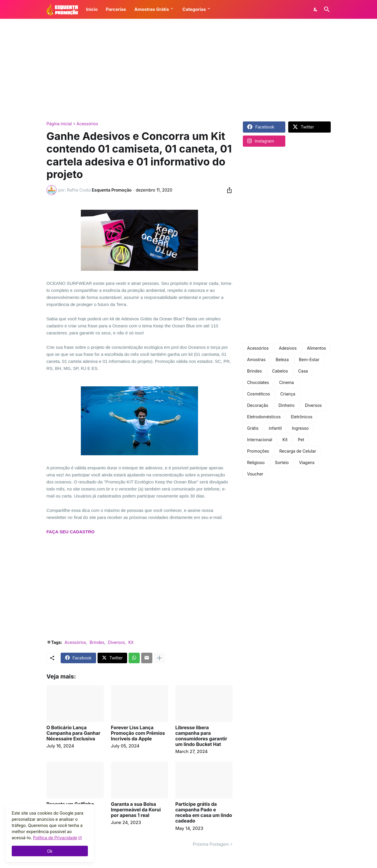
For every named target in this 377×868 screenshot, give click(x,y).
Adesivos (288, 348)
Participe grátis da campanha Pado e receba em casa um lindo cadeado (204, 813)
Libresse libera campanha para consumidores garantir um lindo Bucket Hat (201, 736)
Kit (131, 642)
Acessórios (87, 124)
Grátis (253, 428)
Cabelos (280, 371)
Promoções (258, 451)
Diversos (116, 642)
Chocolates (258, 382)
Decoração (258, 405)
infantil (275, 428)
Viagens (307, 462)
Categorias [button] (194, 9)
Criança (288, 394)
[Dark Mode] (316, 9)
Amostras (256, 359)
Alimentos (317, 348)
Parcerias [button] (116, 9)
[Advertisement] (189, 70)
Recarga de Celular (298, 451)
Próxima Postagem (211, 844)
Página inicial (59, 124)
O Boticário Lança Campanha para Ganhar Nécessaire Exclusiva (74, 733)
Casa (303, 371)
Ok (50, 851)
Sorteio (282, 462)
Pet (301, 440)
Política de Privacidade (55, 838)
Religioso (256, 462)
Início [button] (92, 9)
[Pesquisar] (326, 9)
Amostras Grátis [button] (151, 9)
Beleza (282, 359)
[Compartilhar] (228, 190)
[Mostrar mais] (159, 658)
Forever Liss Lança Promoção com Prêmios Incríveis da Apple (138, 733)
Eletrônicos (302, 417)
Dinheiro (287, 405)
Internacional (260, 440)
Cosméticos (259, 394)
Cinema (286, 382)
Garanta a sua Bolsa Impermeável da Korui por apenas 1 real (136, 810)
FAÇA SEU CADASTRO (71, 532)
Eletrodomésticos (264, 417)
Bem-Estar (309, 359)
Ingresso (300, 428)
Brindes (97, 642)
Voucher (255, 474)
